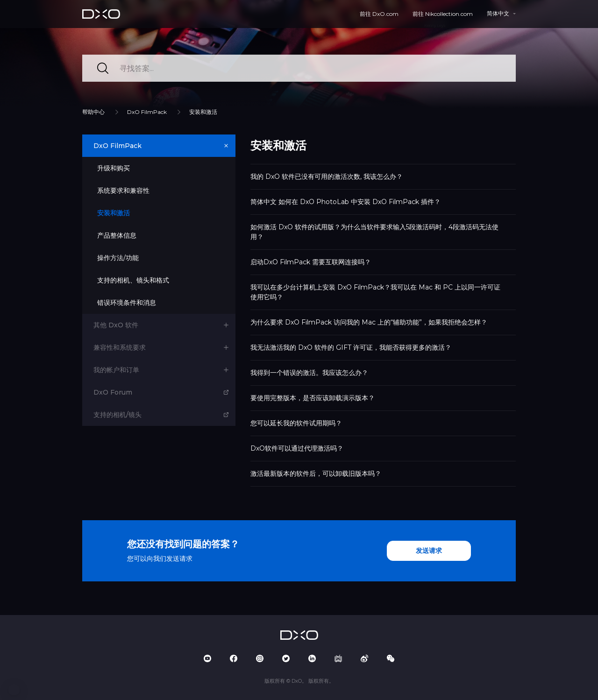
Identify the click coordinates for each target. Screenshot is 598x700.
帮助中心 (93, 112)
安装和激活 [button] (114, 213)
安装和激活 (203, 112)
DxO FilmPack (147, 112)
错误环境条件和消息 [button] (127, 303)
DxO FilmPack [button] (117, 146)
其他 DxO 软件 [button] (116, 325)
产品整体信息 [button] (117, 235)
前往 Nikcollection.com (443, 14)
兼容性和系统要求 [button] (120, 347)
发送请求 (429, 551)
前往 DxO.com (379, 14)
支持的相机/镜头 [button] (117, 415)
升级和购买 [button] (114, 168)
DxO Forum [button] (113, 392)
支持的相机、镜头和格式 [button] (133, 280)
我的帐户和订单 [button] (116, 370)
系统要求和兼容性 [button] (123, 191)
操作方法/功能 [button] (118, 258)
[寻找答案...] (299, 68)
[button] (14, 690)
